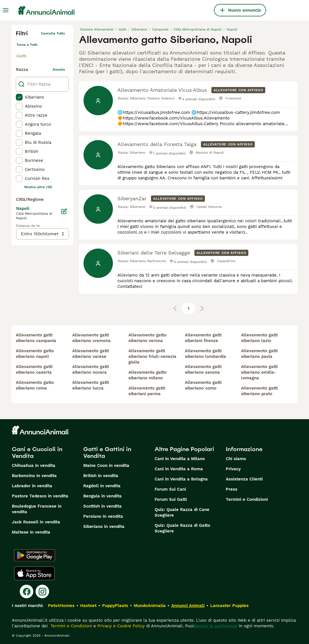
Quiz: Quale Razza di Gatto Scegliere (182, 528)
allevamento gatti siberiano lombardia (205, 354)
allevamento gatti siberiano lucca (91, 385)
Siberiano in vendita (104, 526)
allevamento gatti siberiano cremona (91, 338)
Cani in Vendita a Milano (180, 459)
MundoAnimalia (150, 606)
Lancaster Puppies (229, 606)
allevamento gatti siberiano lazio (259, 338)
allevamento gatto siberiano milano (147, 375)
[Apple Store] (34, 573)
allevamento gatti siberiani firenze (203, 338)
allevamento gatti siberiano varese (91, 354)
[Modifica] (64, 211)
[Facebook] (27, 591)
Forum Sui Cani (170, 489)
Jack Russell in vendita (36, 522)
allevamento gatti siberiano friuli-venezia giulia (152, 356)
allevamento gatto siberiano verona (147, 338)
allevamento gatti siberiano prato (259, 391)
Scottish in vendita (102, 506)
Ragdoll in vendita (102, 486)
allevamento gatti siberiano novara (91, 369)
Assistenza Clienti (244, 479)
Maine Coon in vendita (106, 465)
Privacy (233, 469)
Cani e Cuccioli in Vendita (37, 452)
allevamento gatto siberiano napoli (35, 354)
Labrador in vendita (32, 486)
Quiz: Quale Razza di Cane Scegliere (182, 512)
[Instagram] (42, 591)
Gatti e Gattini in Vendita (107, 452)
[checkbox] (19, 97)
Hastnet (88, 606)
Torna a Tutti (27, 45)
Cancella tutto (53, 33)
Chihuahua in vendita (34, 465)
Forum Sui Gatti (171, 499)
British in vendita (101, 476)
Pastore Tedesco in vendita (40, 496)
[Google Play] (35, 555)
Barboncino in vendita (34, 476)
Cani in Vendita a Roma (179, 469)
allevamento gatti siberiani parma (147, 391)
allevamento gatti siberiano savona (203, 369)
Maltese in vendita (31, 532)
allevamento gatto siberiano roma (35, 385)
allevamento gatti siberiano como (203, 385)
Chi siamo (236, 459)
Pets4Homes (61, 606)
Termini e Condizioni (247, 499)
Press (232, 489)
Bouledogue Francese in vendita (37, 509)
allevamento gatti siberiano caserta (34, 369)
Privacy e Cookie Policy (120, 626)
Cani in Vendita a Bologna (181, 479)
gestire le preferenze (216, 626)
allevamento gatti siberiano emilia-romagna (259, 372)
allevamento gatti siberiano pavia (259, 354)
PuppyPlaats (115, 606)
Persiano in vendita (103, 516)
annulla (59, 69)
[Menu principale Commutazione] (6, 10)
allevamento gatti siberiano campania (36, 338)
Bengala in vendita (102, 496)
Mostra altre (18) (38, 187)
